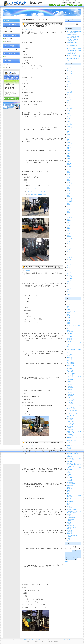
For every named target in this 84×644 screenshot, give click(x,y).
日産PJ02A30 (70, 500)
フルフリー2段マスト (72, 412)
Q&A (6, 57)
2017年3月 (69, 232)
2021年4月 (69, 157)
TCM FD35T (70, 338)
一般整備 (69, 428)
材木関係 (69, 503)
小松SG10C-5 (70, 474)
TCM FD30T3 (70, 337)
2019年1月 (69, 197)
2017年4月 (69, 230)
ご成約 (68, 353)
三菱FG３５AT (70, 434)
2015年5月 (69, 267)
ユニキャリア (70, 425)
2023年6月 (69, 115)
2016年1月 (69, 254)
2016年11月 (69, 238)
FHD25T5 (69, 322)
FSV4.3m (69, 324)
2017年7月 (69, 226)
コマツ (68, 361)
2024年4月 (69, 101)
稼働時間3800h (70, 526)
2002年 (68, 305)
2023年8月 (69, 112)
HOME (12, 640)
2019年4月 (69, 192)
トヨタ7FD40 (70, 388)
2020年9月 (69, 168)
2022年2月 (69, 141)
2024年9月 (69, 94)
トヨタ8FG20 (70, 396)
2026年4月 (69, 67)
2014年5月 (69, 286)
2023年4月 (69, 118)
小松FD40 (69, 471)
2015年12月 (69, 256)
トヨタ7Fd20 (70, 383)
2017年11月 (69, 219)
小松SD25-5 (69, 473)
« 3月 (67, 561)
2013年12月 (69, 295)
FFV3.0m (69, 321)
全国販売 (69, 449)
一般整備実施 (70, 429)
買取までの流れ (9, 39)
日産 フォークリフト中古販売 (74, 495)
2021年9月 (69, 149)
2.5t (67, 301)
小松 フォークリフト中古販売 (74, 468)
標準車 (68, 506)
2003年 (68, 306)
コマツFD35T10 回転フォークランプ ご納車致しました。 (42, 267)
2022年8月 (69, 131)
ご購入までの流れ (9, 31)
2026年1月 (69, 70)
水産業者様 (69, 508)
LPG (68, 329)
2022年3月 (69, 139)
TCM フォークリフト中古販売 (74, 343)
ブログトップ (69, 20)
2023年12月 (69, 107)
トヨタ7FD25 (70, 385)
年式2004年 (69, 476)
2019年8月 (69, 187)
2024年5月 (69, 99)
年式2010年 (69, 478)
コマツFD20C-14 (71, 362)
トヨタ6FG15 (70, 380)
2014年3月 (69, 290)
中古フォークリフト (10, 28)
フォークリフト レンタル (11, 46)
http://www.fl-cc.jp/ (34, 189)
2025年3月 (69, 85)
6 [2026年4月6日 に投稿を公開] (69, 553)
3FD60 (68, 313)
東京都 (68, 505)
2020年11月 (69, 165)
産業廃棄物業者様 (71, 518)
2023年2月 (69, 122)
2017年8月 (69, 224)
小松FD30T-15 (70, 470)
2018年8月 (69, 205)
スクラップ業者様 (71, 373)
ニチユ (68, 397)
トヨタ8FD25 (70, 391)
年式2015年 (69, 481)
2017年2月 (69, 234)
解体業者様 (69, 530)
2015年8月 (69, 262)
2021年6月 (69, 154)
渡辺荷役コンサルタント (73, 510)
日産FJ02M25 (70, 497)
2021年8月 (69, 150)
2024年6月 (69, 98)
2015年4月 (69, 269)
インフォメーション (11, 53)
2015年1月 (69, 274)
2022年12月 (69, 125)
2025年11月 (69, 73)
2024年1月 (69, 106)
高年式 (68, 540)
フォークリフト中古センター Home (11, 20)
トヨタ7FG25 (70, 389)
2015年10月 (69, 259)
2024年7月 (69, 96)
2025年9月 (69, 77)
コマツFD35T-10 (71, 365)
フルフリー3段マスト (72, 415)
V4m (68, 348)
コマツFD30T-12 (71, 364)
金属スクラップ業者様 (72, 535)
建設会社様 (69, 489)
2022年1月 (69, 142)
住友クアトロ (70, 445)
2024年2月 (69, 104)
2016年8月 (69, 243)
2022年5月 (69, 136)
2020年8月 (69, 170)
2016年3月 (69, 251)
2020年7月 (69, 171)
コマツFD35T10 (70, 367)
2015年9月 (69, 261)
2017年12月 (69, 218)
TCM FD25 (69, 333)
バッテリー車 (70, 401)
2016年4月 (69, 250)
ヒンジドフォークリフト (73, 402)
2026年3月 (69, 69)
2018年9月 (69, 203)
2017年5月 (69, 229)
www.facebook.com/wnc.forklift (38, 195)
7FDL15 (68, 317)
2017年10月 (69, 221)
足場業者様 (69, 532)
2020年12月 (69, 163)
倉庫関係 (69, 447)
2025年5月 (69, 82)
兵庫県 (68, 450)
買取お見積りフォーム (10, 42)
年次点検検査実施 (71, 484)
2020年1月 (69, 181)
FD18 (68, 319)
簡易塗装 (69, 529)
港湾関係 (69, 514)
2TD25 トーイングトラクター (74, 311)
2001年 (68, 303)
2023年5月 (69, 117)
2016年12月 (69, 237)
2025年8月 (69, 78)
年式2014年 (69, 479)
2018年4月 (69, 211)
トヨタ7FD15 (70, 381)
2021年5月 (69, 155)
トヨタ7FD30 (70, 386)
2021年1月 (69, 162)
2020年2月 (69, 179)
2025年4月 (69, 83)
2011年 (68, 309)
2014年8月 (69, 282)
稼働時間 (69, 524)
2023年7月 (69, 114)
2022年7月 (69, 133)
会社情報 (7, 64)
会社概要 (11, 61)
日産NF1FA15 (70, 498)
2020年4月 (69, 176)
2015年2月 (69, 272)
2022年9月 (69, 130)
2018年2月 (69, 214)
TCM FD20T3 (70, 332)
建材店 (68, 487)
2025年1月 (69, 88)
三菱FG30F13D (70, 433)
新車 (68, 494)
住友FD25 (69, 442)
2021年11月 (69, 146)
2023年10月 (69, 109)
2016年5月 (69, 248)
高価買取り (69, 537)
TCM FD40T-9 (70, 340)
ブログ (68, 417)
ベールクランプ (70, 418)
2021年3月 (69, 158)
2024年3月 (69, 102)
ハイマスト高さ (70, 399)
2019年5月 (69, 190)
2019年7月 (69, 189)
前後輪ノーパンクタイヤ (73, 454)
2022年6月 (69, 134)
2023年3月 (69, 120)
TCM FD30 (69, 335)
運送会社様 (69, 534)
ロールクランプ (70, 426)
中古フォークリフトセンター (74, 436)
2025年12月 (69, 72)
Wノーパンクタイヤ (71, 351)
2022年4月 (69, 138)
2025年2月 (69, 86)
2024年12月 (69, 90)
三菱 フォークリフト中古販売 (74, 431)
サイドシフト (70, 372)
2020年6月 (69, 173)
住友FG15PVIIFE (71, 444)
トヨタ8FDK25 (70, 394)
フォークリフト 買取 (11, 35)
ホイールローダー (71, 423)
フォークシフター (71, 409)
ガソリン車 (69, 357)
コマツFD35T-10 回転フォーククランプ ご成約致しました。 (43, 442)
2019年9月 (69, 186)
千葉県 (68, 455)
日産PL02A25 (70, 502)
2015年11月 (69, 258)
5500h (68, 314)
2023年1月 (69, 123)
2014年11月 (69, 277)
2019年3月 (69, 194)
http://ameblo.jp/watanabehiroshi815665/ (36, 192)
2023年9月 (69, 110)
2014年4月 (69, 288)
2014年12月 (69, 275)
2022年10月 (69, 128)
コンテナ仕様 (70, 369)
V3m (68, 345)
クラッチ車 (69, 359)
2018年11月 (69, 200)
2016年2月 (69, 253)
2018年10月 (69, 202)
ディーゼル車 (70, 375)
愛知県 (68, 492)
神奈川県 (69, 522)
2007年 (68, 308)
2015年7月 (69, 264)
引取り (68, 490)
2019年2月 (69, 195)
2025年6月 (69, 80)
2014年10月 (69, 278)
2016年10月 (69, 240)
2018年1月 (69, 216)
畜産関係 (69, 521)
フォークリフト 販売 (11, 25)
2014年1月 (69, 293)
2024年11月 (69, 91)
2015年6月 (69, 266)
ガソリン (69, 356)
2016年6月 (69, 246)
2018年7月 (69, 206)
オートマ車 (69, 354)
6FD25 (68, 316)
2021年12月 (69, 144)
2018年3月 (69, 213)
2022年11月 (69, 126)
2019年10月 (69, 184)
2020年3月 (69, 178)
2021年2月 (69, 160)
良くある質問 (11, 99)
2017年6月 (69, 227)
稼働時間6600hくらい (72, 527)
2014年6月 (69, 285)
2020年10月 (69, 166)
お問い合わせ (8, 67)
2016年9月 (69, 242)
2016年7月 (69, 245)
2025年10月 (69, 75)
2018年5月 (69, 210)
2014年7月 (69, 283)
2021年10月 (69, 147)
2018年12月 (69, 198)
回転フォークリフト (71, 462)
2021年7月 (69, 152)
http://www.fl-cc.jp (71, 327)
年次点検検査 (70, 482)
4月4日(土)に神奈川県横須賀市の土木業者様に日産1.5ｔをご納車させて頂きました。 (74, 33)
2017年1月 (69, 235)
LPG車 (68, 330)
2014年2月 (69, 291)
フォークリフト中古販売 (73, 410)
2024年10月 (69, 93)
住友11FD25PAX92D (71, 441)
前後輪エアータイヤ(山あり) (73, 452)
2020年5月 (69, 174)
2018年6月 (69, 208)
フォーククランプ (71, 404)
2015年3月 (69, 270)
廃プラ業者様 (70, 486)
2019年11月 (69, 182)
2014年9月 (69, 280)
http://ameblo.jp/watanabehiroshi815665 (75, 325)
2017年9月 (69, 222)
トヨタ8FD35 (70, 393)
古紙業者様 (69, 457)
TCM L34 (69, 341)
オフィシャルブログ (11, 106)
